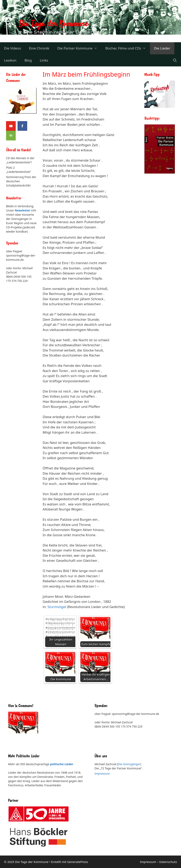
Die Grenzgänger (129, 764)
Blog (28, 60)
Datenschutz (168, 862)
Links (44, 60)
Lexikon (10, 60)
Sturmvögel (57, 607)
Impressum (102, 774)
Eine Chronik (39, 48)
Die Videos (12, 48)
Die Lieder (162, 48)
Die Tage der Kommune (53, 24)
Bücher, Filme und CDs (127, 48)
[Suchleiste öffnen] (175, 60)
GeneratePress (77, 862)
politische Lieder (62, 764)
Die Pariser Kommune (79, 48)
